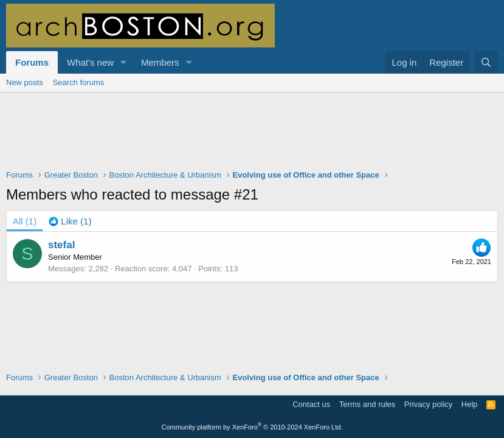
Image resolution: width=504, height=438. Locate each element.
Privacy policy (428, 404)
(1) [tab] (25, 221)
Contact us (311, 404)
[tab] (70, 221)
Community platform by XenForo (252, 427)
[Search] (486, 62)
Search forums (79, 82)
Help (470, 404)
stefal (61, 245)
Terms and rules (367, 404)
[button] (123, 62)
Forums (32, 62)
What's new (90, 62)
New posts (25, 82)
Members (160, 62)
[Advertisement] (252, 139)
